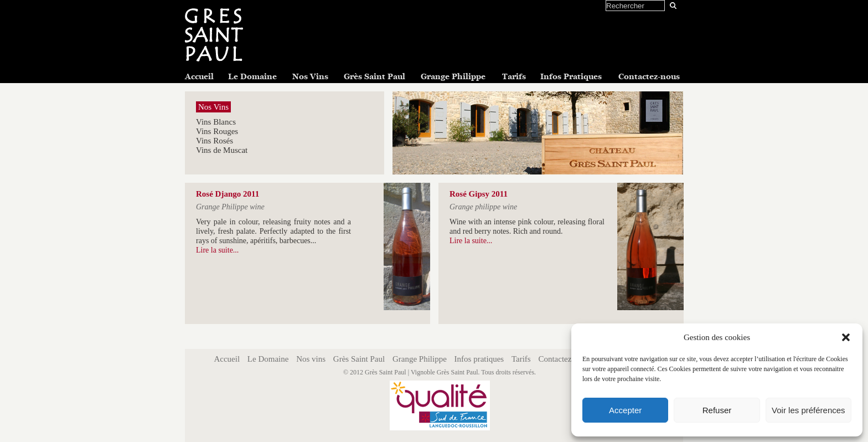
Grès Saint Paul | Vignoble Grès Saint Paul (421, 372)
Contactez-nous (649, 76)
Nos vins (311, 359)
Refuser (717, 410)
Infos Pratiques (571, 76)
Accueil (199, 76)
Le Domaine (252, 76)
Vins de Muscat (222, 150)
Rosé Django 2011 (228, 194)
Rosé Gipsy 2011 (479, 194)
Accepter (625, 410)
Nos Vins (310, 76)
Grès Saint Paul (374, 76)
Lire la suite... (217, 250)
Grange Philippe (453, 76)
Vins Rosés (215, 141)
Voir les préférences (808, 410)
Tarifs (514, 76)
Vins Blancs (216, 122)
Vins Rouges (217, 131)
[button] (846, 337)
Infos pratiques (479, 359)
